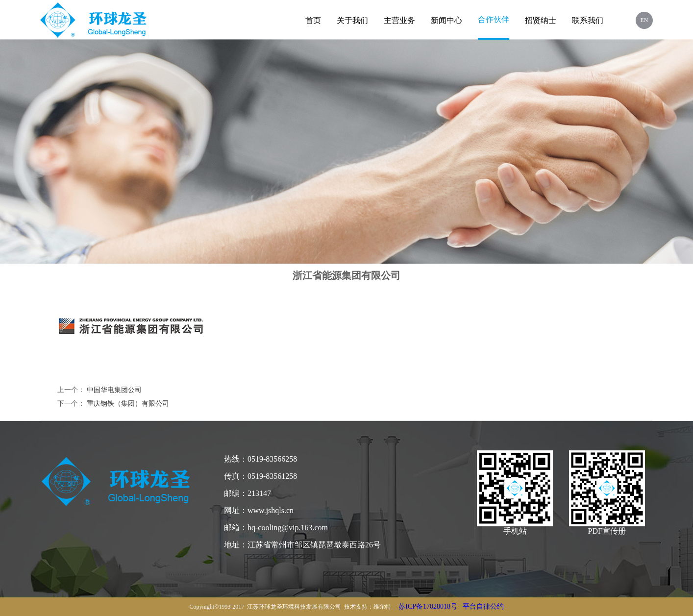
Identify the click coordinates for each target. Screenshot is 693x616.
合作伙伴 (494, 19)
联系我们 (588, 20)
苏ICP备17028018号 (428, 606)
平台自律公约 (483, 606)
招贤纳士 (541, 20)
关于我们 (352, 20)
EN (644, 20)
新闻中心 (446, 20)
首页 (313, 20)
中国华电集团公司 (114, 390)
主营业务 (399, 20)
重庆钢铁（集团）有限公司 (128, 404)
